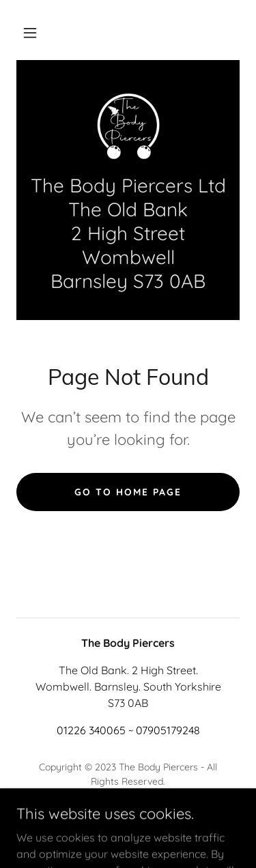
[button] (30, 33)
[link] (128, 125)
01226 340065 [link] (91, 730)
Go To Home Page (128, 492)
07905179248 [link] (168, 730)
